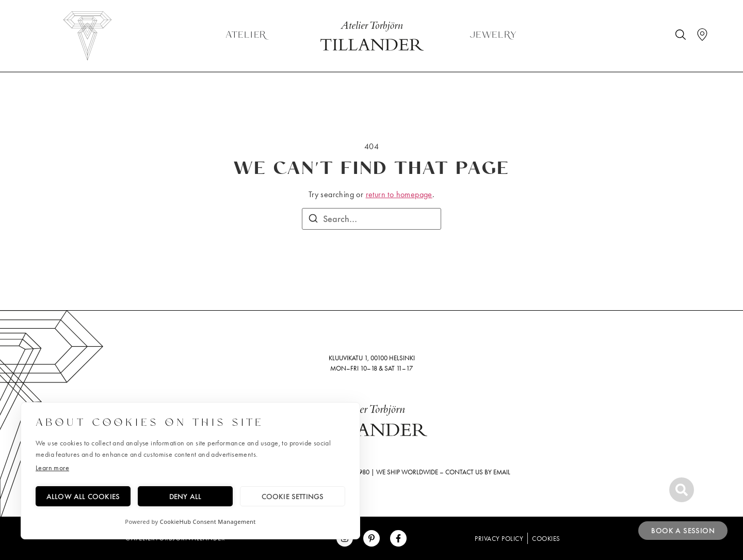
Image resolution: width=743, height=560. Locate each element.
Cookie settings (293, 496)
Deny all (185, 496)
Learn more (52, 468)
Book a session (683, 531)
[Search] (313, 220)
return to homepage (399, 194)
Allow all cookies (83, 496)
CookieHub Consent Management (208, 522)
